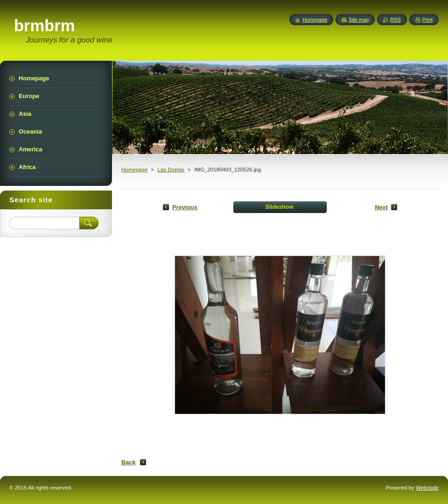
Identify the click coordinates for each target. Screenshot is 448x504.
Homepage (134, 170)
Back (129, 462)
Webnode (427, 488)
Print (427, 20)
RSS (395, 20)
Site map (359, 20)
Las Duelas (171, 170)
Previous (185, 207)
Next (381, 207)
